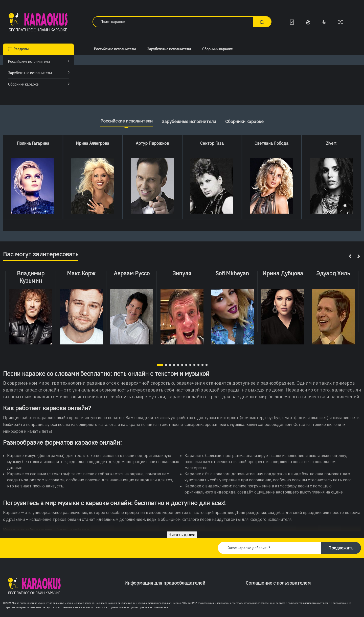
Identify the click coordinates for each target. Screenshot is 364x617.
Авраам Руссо (132, 273)
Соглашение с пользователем (278, 583)
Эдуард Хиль (333, 273)
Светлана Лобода (271, 143)
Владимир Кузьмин (31, 277)
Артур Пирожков (152, 143)
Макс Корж (81, 273)
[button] (160, 365)
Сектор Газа (212, 143)
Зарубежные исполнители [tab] (190, 121)
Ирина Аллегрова (93, 143)
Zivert (331, 143)
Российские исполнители (29, 61)
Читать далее (182, 535)
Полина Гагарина (33, 143)
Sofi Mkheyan (232, 273)
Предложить (341, 548)
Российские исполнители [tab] (123, 121)
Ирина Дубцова (283, 273)
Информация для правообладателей (165, 583)
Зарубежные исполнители (30, 73)
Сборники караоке (23, 84)
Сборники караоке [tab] (249, 121)
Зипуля (182, 273)
